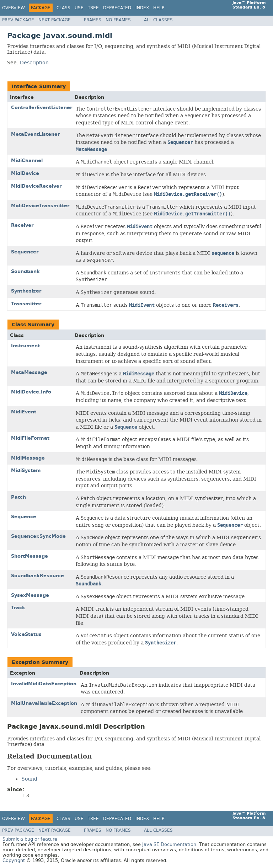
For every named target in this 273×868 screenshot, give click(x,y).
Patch (18, 497)
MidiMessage (28, 458)
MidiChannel (27, 160)
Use (79, 8)
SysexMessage (30, 595)
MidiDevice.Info (31, 392)
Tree (93, 8)
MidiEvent (24, 412)
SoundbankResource (38, 576)
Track (18, 608)
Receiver (22, 225)
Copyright (14, 860)
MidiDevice (25, 173)
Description (34, 63)
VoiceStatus (26, 634)
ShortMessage (30, 556)
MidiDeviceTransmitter (40, 206)
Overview (14, 8)
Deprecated (117, 8)
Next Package (55, 20)
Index (142, 8)
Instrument (25, 346)
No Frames (118, 20)
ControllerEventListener (42, 108)
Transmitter (26, 304)
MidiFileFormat (30, 438)
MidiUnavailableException (44, 703)
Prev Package (18, 20)
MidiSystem (26, 470)
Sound (29, 779)
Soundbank (25, 271)
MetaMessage (29, 372)
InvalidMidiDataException (44, 684)
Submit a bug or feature (30, 839)
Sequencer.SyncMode (38, 536)
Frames (93, 20)
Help (159, 8)
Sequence (24, 517)
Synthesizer (26, 291)
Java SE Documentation (169, 844)
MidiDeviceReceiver (36, 186)
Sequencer (25, 252)
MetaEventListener (35, 134)
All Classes (158, 20)
